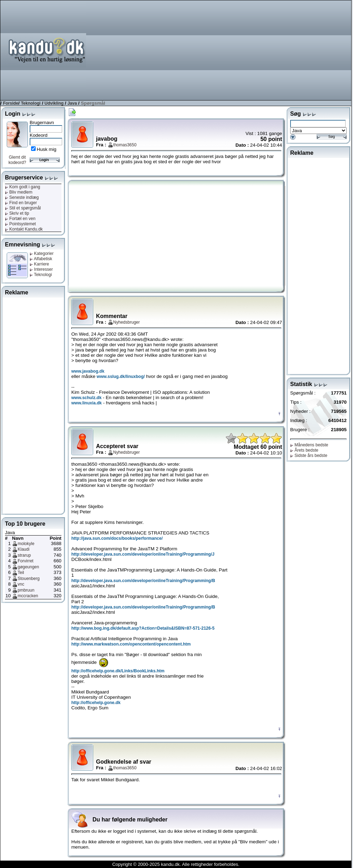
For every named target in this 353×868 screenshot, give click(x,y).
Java (72, 103)
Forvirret (26, 561)
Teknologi (31, 103)
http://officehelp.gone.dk (96, 703)
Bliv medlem (19, 192)
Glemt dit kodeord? (17, 160)
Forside (10, 103)
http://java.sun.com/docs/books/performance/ (117, 538)
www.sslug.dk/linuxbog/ (121, 377)
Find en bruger (21, 203)
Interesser (41, 269)
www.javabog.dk (88, 371)
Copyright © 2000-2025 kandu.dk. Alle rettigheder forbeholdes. (176, 864)
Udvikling (54, 103)
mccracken (28, 596)
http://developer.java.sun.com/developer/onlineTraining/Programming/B (143, 581)
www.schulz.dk (86, 398)
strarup (24, 555)
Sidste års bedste (309, 456)
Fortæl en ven (20, 219)
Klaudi (23, 549)
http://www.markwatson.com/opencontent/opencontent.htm (131, 644)
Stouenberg (29, 579)
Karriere (39, 264)
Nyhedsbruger (127, 322)
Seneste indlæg (22, 197)
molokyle (26, 544)
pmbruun (26, 590)
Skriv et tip (17, 213)
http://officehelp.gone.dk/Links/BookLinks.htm (118, 671)
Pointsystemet (20, 224)
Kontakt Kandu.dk (24, 229)
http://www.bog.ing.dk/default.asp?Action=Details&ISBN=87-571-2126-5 (143, 628)
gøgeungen (28, 567)
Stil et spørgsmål (23, 208)
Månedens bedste (309, 445)
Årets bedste (304, 450)
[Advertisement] (263, 50)
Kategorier (42, 253)
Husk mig (47, 149)
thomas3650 (125, 145)
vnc (21, 584)
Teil (21, 573)
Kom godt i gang (23, 187)
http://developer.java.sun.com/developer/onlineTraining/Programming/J (143, 554)
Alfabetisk (41, 259)
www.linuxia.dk (86, 403)
